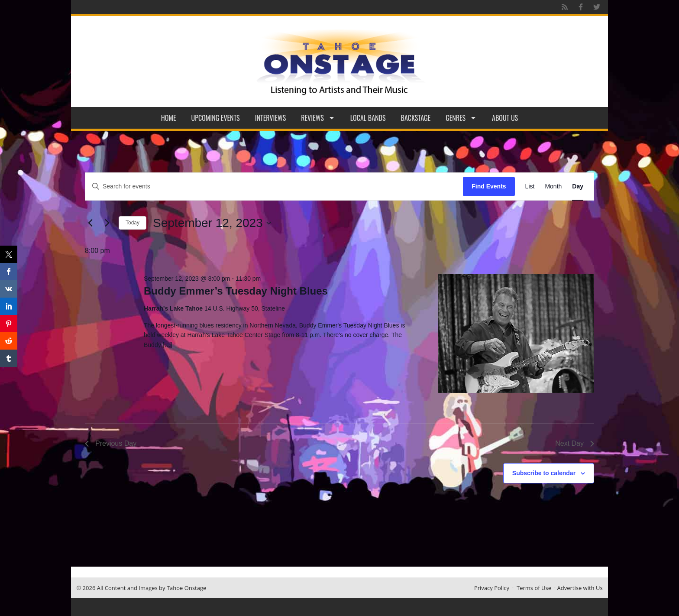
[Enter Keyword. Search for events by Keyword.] (274, 186)
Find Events (489, 186)
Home (169, 118)
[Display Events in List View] (530, 186)
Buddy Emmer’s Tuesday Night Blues (236, 291)
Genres (461, 118)
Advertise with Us (580, 588)
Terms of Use (534, 588)
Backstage (416, 118)
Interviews (271, 118)
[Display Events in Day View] (578, 186)
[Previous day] (90, 223)
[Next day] (107, 223)
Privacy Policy (492, 588)
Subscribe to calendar (544, 473)
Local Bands (368, 118)
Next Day (575, 443)
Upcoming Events (216, 118)
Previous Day (111, 443)
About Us (505, 118)
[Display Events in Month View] (553, 186)
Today (133, 223)
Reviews (318, 118)
